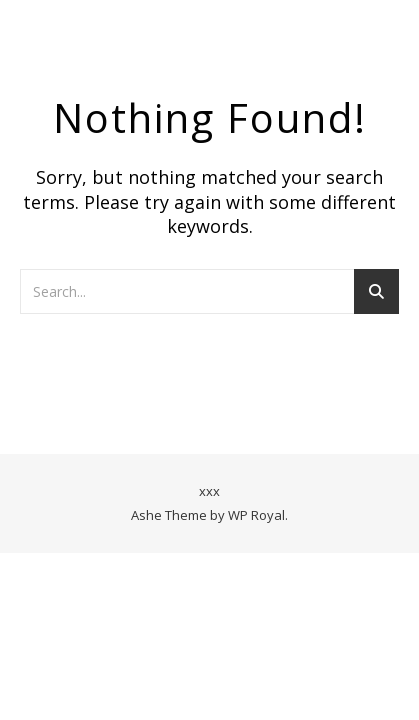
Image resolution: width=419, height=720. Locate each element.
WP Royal (256, 515)
